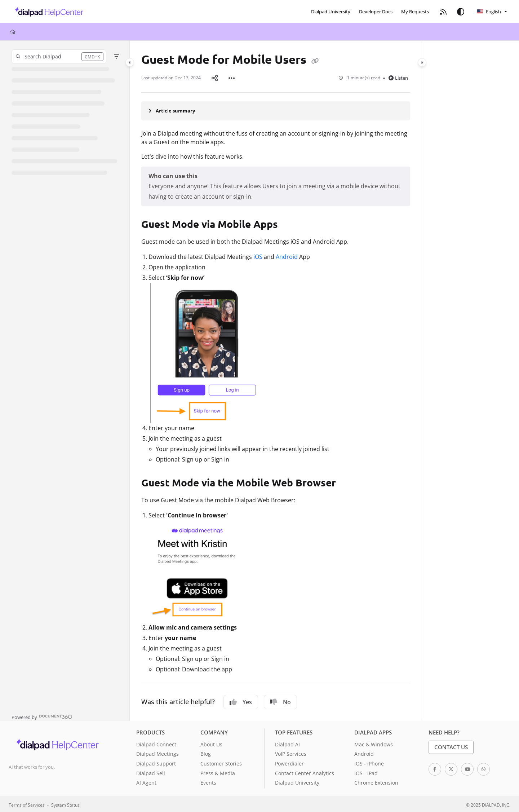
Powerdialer (289, 762)
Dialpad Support (156, 762)
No (280, 701)
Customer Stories (221, 762)
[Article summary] (276, 109)
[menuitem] (331, 12)
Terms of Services (27, 803)
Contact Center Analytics (305, 772)
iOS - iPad (366, 772)
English (489, 12)
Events (208, 781)
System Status (65, 803)
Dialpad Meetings (158, 752)
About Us (211, 743)
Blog (206, 752)
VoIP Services (291, 752)
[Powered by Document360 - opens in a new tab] (42, 715)
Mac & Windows (374, 743)
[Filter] (116, 57)
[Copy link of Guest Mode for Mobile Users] (315, 61)
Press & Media (218, 772)
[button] (47, 12)
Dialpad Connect (156, 743)
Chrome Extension (376, 781)
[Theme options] (461, 12)
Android (287, 255)
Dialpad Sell (151, 772)
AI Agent (146, 781)
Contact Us (451, 746)
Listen (398, 77)
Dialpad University (297, 781)
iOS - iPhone (369, 762)
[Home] (13, 32)
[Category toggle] (130, 62)
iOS (258, 255)
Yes (241, 701)
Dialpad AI (287, 743)
